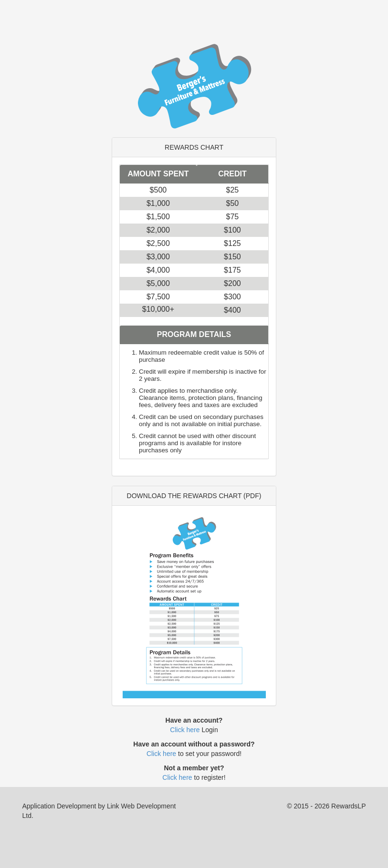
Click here (185, 730)
